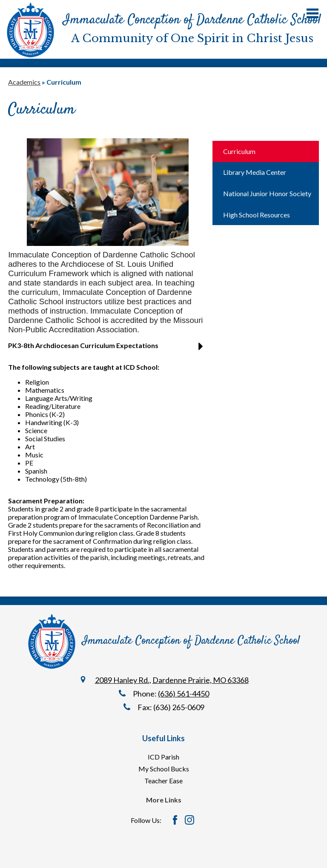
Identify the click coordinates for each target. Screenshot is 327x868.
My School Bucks (164, 769)
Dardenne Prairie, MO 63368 (201, 680)
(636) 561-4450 (184, 694)
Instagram (189, 820)
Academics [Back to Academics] (24, 82)
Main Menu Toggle (313, 13)
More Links (164, 800)
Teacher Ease (163, 781)
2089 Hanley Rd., (123, 680)
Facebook (175, 820)
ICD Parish (163, 757)
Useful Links (163, 738)
